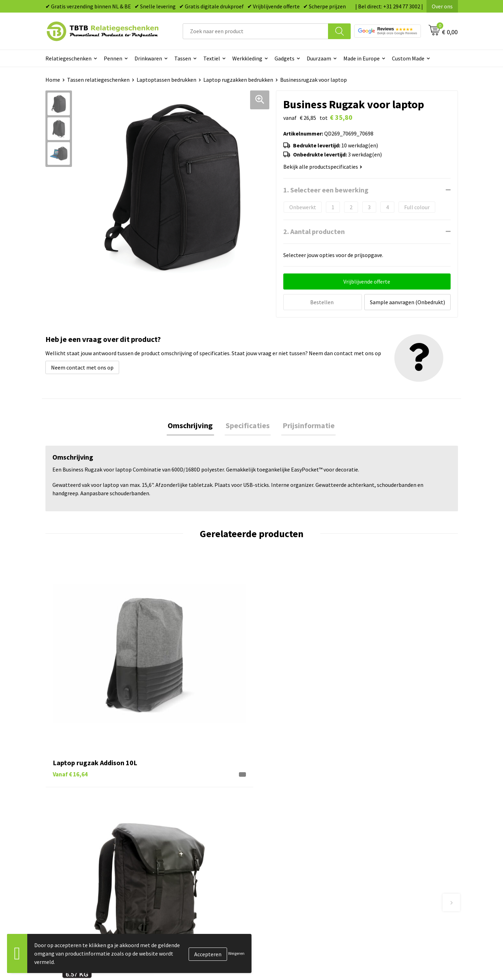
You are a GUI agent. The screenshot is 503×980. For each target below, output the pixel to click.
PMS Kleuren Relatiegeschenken (197, 828)
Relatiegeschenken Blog (392, 807)
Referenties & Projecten (391, 818)
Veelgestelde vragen (182, 786)
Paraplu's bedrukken (285, 850)
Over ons (442, 6)
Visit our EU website (386, 860)
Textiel (212, 58)
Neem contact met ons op (82, 366)
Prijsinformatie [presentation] (306, 425)
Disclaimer (375, 839)
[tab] (193, 425)
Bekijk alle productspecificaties (323, 167)
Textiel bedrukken (282, 839)
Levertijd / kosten (179, 797)
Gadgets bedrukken (283, 818)
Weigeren (236, 953)
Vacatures (374, 797)
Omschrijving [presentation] (193, 425)
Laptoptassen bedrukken (166, 80)
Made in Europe (362, 58)
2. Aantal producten (314, 231)
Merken (269, 860)
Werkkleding (247, 58)
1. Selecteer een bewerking (326, 190)
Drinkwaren (148, 58)
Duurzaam (319, 58)
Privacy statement (384, 828)
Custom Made (408, 58)
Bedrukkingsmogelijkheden (191, 818)
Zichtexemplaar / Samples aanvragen (202, 850)
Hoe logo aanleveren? (184, 839)
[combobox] (256, 31)
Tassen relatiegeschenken (98, 80)
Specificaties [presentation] (248, 425)
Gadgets (285, 58)
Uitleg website (175, 807)
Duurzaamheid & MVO (183, 860)
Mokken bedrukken (283, 828)
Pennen (113, 58)
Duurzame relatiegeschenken (295, 807)
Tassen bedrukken (282, 797)
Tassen (183, 58)
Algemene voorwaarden (391, 850)
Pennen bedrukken (283, 786)
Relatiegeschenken (68, 58)
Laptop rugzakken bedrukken (238, 80)
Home (53, 80)
